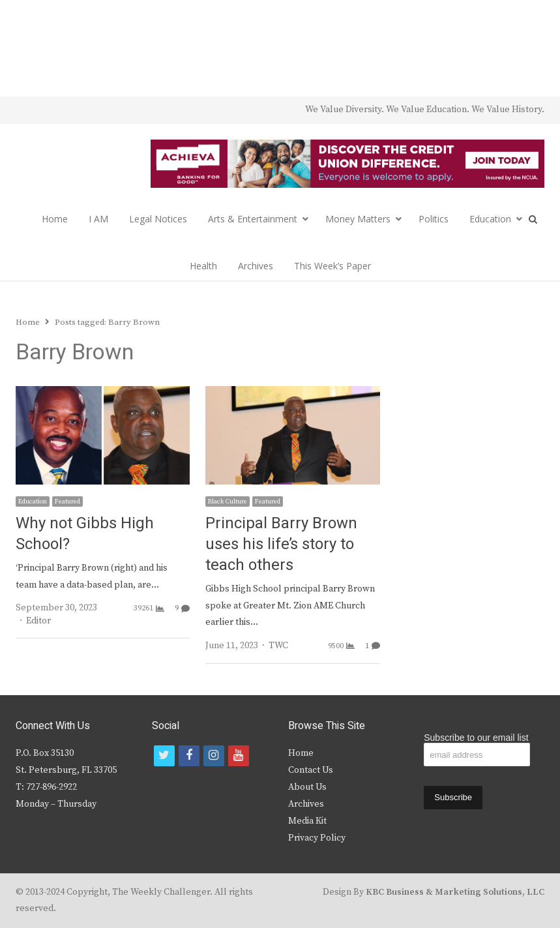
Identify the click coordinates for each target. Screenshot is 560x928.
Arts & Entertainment (253, 219)
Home (55, 219)
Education (490, 219)
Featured (67, 501)
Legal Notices (158, 219)
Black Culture (228, 501)
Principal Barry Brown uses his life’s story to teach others (281, 544)
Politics (434, 219)
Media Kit (307, 821)
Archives (256, 266)
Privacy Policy (317, 838)
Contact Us (311, 770)
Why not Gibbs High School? (85, 534)
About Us (307, 787)
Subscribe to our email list (476, 738)
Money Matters (358, 219)
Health (203, 266)
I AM (98, 219)
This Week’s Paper (332, 266)
